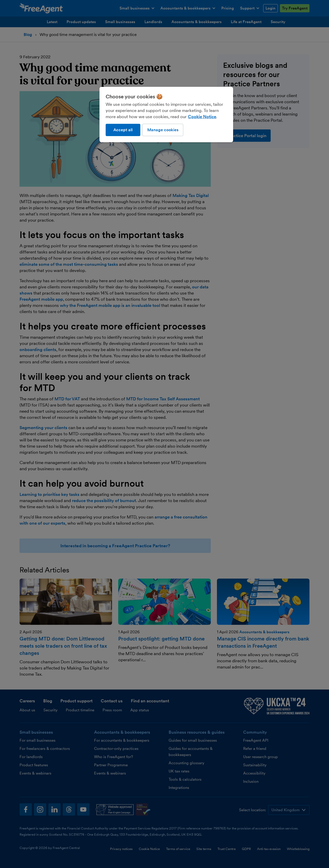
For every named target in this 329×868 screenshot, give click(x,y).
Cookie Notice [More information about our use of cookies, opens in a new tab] (202, 117)
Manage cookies (163, 130)
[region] (166, 115)
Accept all (123, 130)
